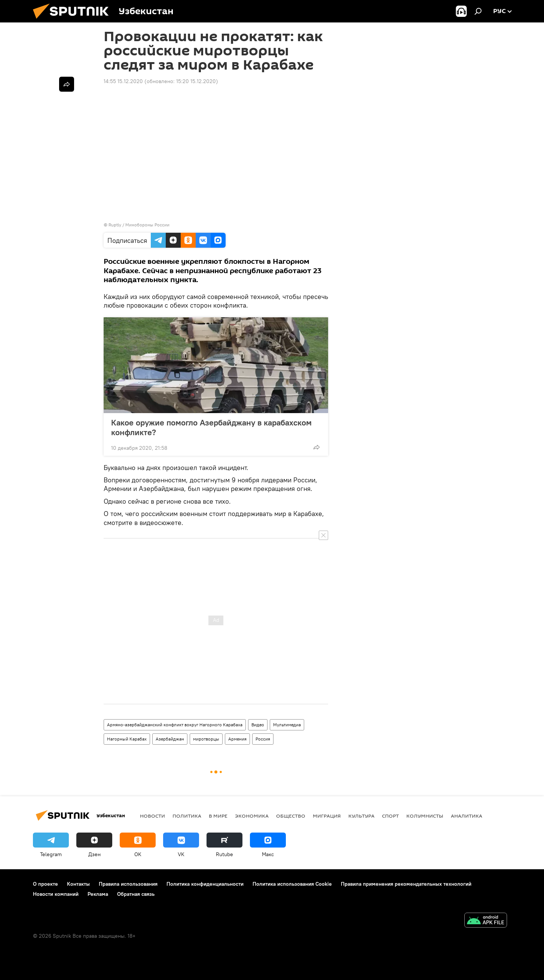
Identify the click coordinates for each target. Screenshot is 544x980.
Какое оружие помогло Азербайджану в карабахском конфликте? (211, 427)
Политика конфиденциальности (205, 884)
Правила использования (128, 884)
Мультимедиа (287, 725)
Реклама (98, 894)
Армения (237, 739)
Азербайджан (170, 739)
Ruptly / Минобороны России (139, 225)
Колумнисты (425, 816)
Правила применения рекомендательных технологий (406, 884)
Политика (187, 816)
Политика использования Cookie (292, 884)
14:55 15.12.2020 (123, 81)
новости (152, 816)
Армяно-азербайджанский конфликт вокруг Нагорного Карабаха (175, 725)
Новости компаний (56, 894)
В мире (218, 816)
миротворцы (206, 739)
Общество (291, 816)
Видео (258, 725)
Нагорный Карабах (127, 739)
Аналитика (467, 816)
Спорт (390, 816)
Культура (361, 816)
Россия (263, 739)
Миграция (327, 816)
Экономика (252, 816)
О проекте (45, 884)
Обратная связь (136, 894)
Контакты (78, 884)
